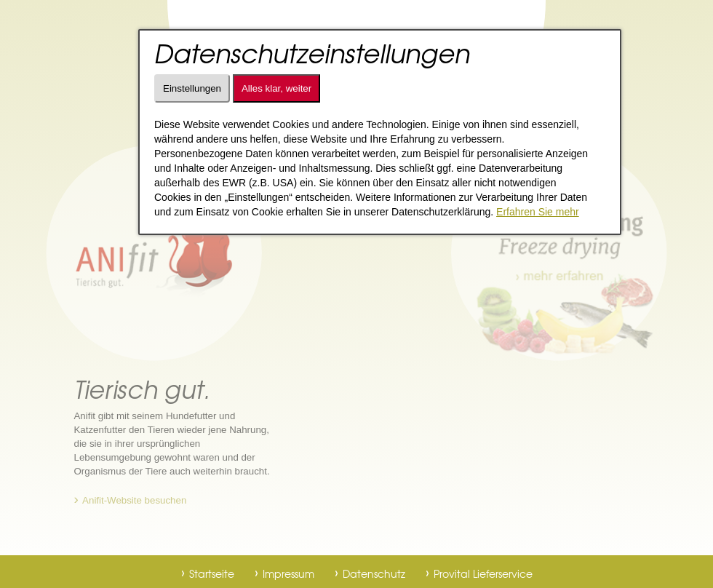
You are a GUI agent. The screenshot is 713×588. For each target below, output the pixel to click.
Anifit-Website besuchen (134, 500)
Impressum (288, 573)
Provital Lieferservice (483, 573)
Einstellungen (192, 88)
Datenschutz (374, 573)
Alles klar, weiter (276, 88)
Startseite (212, 573)
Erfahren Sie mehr (538, 212)
